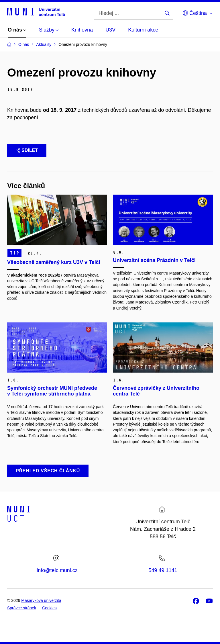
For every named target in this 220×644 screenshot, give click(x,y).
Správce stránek (22, 608)
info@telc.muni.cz (57, 570)
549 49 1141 (163, 570)
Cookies (49, 608)
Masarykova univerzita (41, 600)
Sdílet (27, 150)
